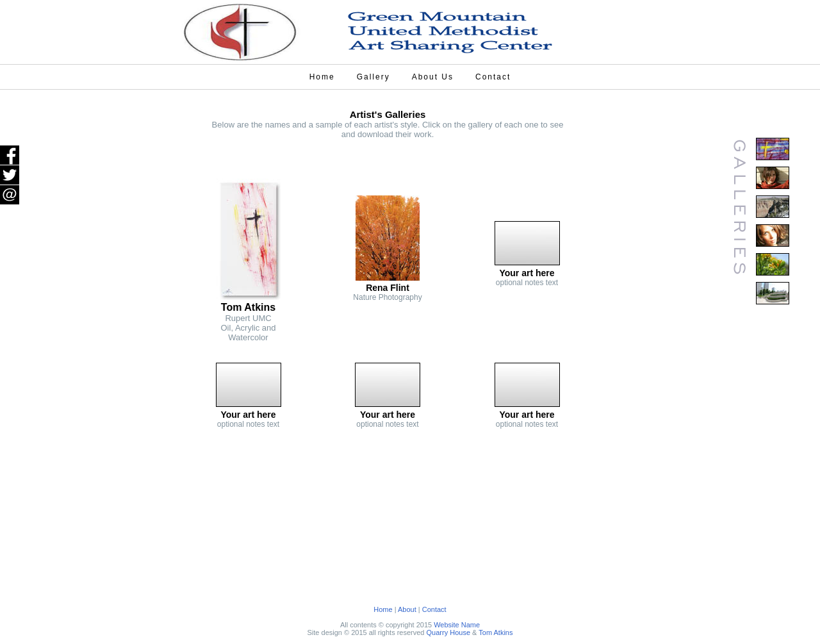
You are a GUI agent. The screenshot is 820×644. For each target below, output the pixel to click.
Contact (493, 77)
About (407, 609)
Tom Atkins (496, 632)
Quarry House (448, 632)
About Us (433, 77)
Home (322, 77)
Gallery (373, 77)
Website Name (457, 625)
